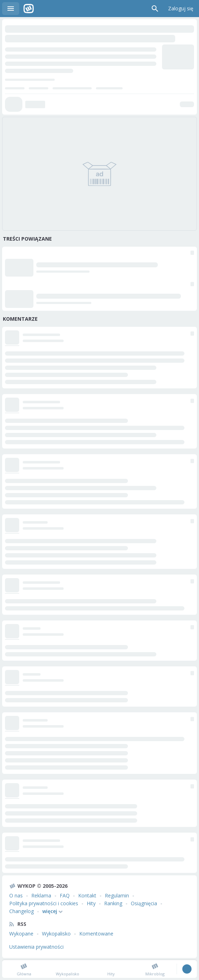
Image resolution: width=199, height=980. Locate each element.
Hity (91, 903)
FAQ (65, 895)
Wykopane (21, 934)
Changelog (21, 911)
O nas (16, 895)
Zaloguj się (181, 8)
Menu (11, 9)
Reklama (41, 895)
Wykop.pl (29, 9)
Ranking (113, 903)
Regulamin (117, 895)
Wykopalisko (56, 934)
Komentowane (96, 934)
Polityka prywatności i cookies (44, 903)
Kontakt (87, 895)
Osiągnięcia (144, 903)
